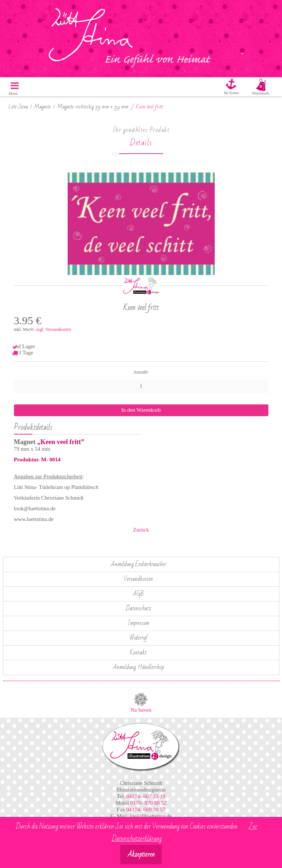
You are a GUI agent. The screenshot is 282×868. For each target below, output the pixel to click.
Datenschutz (138, 608)
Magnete (42, 107)
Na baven (141, 710)
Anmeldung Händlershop (138, 667)
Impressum (138, 623)
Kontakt (138, 653)
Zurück (141, 530)
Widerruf (138, 638)
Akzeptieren (141, 855)
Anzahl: (141, 372)
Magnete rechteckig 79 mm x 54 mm (93, 107)
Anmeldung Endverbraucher (138, 564)
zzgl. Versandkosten (54, 329)
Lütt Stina (18, 107)
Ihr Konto (231, 93)
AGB (138, 594)
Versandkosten (138, 579)
